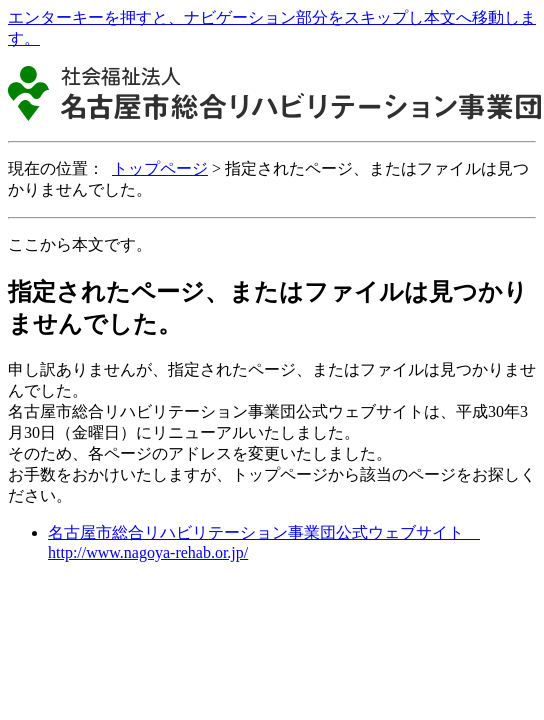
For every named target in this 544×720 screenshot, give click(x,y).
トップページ (160, 168)
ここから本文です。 (80, 244)
